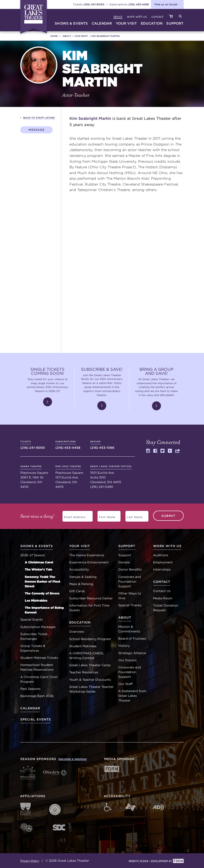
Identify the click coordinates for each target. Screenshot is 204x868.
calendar (102, 23)
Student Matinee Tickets (39, 658)
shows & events (71, 23)
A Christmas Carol (39, 562)
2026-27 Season (33, 555)
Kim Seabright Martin (106, 36)
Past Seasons (30, 689)
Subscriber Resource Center (91, 598)
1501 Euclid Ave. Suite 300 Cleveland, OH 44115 (111, 474)
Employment (163, 562)
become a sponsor (73, 759)
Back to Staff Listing (39, 118)
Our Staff (81, 36)
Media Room (163, 598)
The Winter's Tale (39, 569)
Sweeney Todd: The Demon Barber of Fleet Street (43, 581)
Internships (162, 569)
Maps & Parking (81, 584)
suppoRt (175, 23)
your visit (126, 23)
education (152, 23)
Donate (124, 562)
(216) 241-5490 (102, 487)
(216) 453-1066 (102, 445)
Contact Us (162, 591)
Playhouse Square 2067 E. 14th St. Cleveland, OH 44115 (34, 477)
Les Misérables (36, 600)
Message (36, 130)
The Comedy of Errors (42, 593)
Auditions (161, 555)
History (124, 646)
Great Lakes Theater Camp (90, 665)
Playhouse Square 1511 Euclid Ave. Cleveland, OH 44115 (69, 477)
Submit (168, 516)
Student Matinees (83, 646)
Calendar (30, 708)
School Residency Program (90, 639)
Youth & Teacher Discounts (90, 680)
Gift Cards (77, 591)
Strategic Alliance (132, 653)
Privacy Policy (30, 861)
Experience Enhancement (89, 562)
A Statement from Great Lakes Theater (132, 696)
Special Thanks (130, 605)
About (118, 16)
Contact (157, 16)
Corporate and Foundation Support (130, 581)
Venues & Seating (83, 577)
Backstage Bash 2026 (37, 696)
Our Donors (127, 660)
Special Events (32, 619)
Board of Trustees (132, 638)
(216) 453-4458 (139, 4)
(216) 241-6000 (94, 4)
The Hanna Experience (87, 555)
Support (125, 555)
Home (54, 36)
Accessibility (79, 569)
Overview (77, 632)
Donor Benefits (130, 569)
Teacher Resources (84, 672)
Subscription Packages (38, 627)
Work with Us (137, 16)
